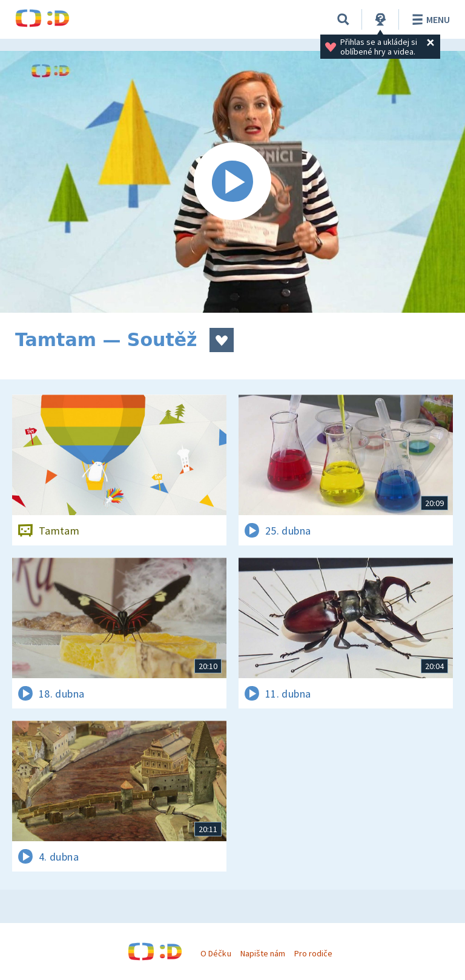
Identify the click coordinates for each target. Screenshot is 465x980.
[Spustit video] (232, 182)
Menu (429, 19)
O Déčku (216, 953)
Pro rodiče (313, 953)
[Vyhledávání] (343, 19)
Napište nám (263, 953)
